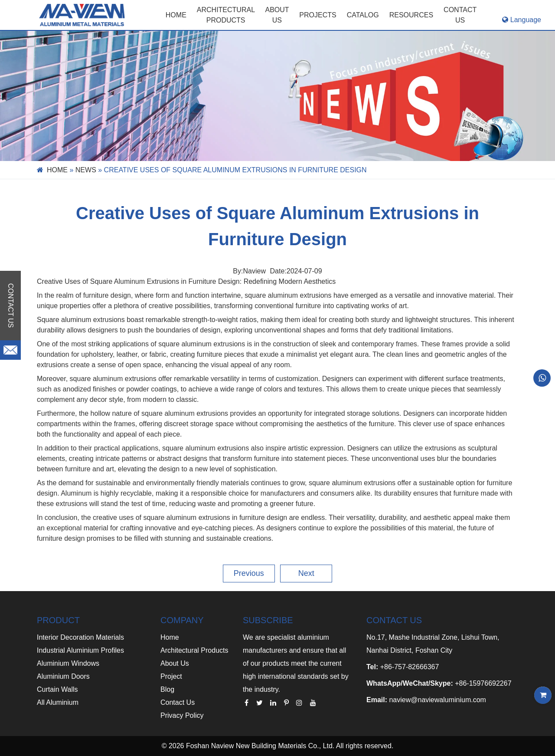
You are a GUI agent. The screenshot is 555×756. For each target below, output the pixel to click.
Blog (167, 689)
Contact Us (178, 702)
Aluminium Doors (63, 676)
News (86, 170)
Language (522, 20)
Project (171, 676)
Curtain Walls (57, 689)
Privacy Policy (182, 715)
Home (176, 15)
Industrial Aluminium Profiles (80, 650)
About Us (175, 663)
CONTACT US (460, 15)
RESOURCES (411, 15)
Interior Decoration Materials (80, 637)
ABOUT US (277, 15)
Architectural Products (226, 15)
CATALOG (363, 15)
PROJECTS (318, 15)
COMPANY (182, 620)
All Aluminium (58, 702)
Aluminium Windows (68, 663)
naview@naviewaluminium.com (437, 700)
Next (306, 573)
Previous (249, 573)
